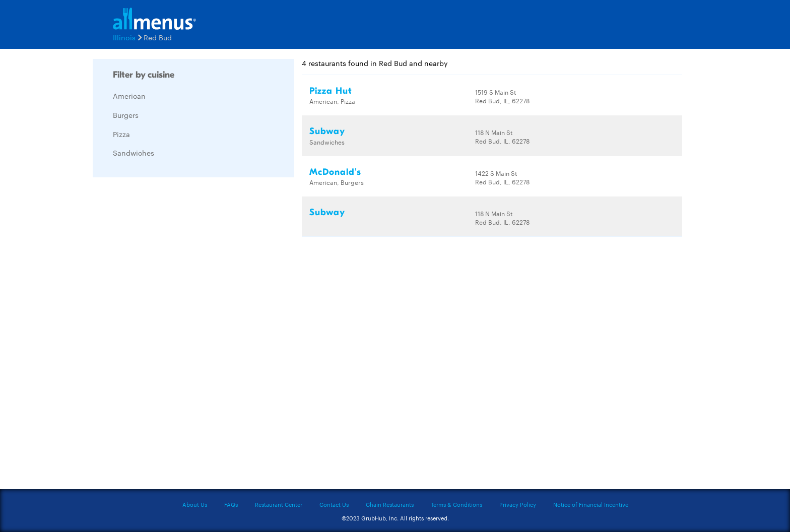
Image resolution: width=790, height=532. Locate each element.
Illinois (124, 37)
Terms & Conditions (456, 504)
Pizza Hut (331, 91)
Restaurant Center (279, 504)
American (129, 96)
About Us (195, 504)
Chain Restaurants (390, 504)
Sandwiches (134, 153)
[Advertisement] (168, 336)
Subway (327, 131)
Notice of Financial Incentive (591, 504)
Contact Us (334, 504)
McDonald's (335, 172)
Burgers (126, 115)
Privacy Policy (518, 504)
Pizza (121, 134)
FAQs (231, 504)
